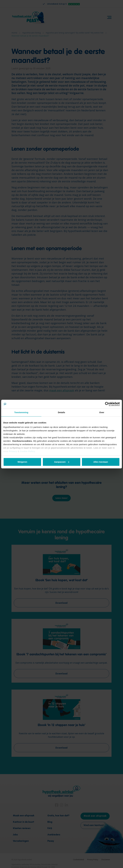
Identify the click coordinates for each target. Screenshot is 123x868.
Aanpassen (62, 462)
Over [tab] (102, 412)
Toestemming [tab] (21, 412)
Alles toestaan (101, 462)
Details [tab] (61, 412)
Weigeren (22, 462)
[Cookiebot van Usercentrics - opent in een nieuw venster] (107, 404)
